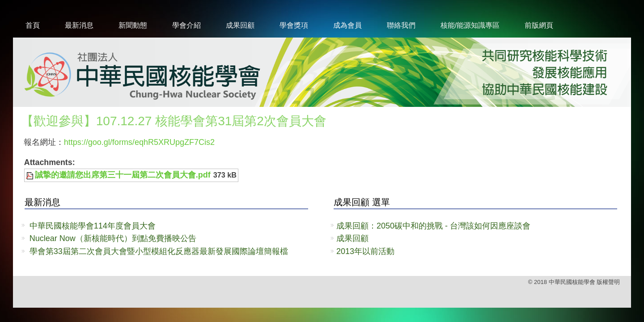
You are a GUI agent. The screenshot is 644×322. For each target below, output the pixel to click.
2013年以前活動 (365, 251)
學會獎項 (294, 25)
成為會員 (347, 25)
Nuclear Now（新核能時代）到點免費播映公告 (113, 238)
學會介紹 (186, 25)
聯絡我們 (401, 25)
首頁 (33, 25)
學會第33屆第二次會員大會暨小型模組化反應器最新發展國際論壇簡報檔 (159, 251)
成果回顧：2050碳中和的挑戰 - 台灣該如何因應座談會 (433, 226)
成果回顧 (240, 25)
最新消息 (79, 25)
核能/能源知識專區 (470, 25)
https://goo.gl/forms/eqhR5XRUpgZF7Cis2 (139, 142)
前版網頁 (539, 25)
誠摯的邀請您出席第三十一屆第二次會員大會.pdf (123, 175)
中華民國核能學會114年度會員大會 (93, 226)
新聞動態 (133, 25)
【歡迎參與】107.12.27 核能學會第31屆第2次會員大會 (174, 121)
